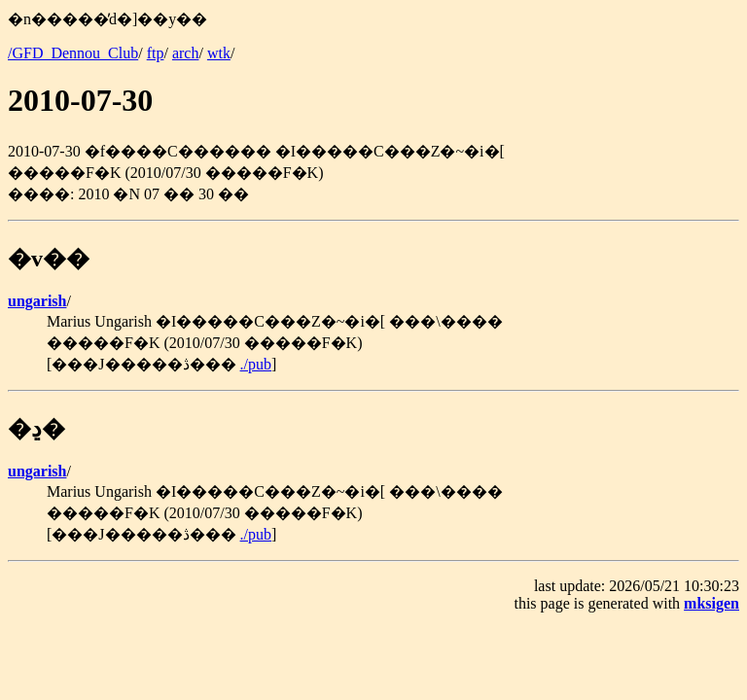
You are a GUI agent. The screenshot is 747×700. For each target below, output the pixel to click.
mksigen (711, 603)
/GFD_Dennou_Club (73, 53)
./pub (256, 364)
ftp (156, 53)
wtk (219, 53)
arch (186, 53)
